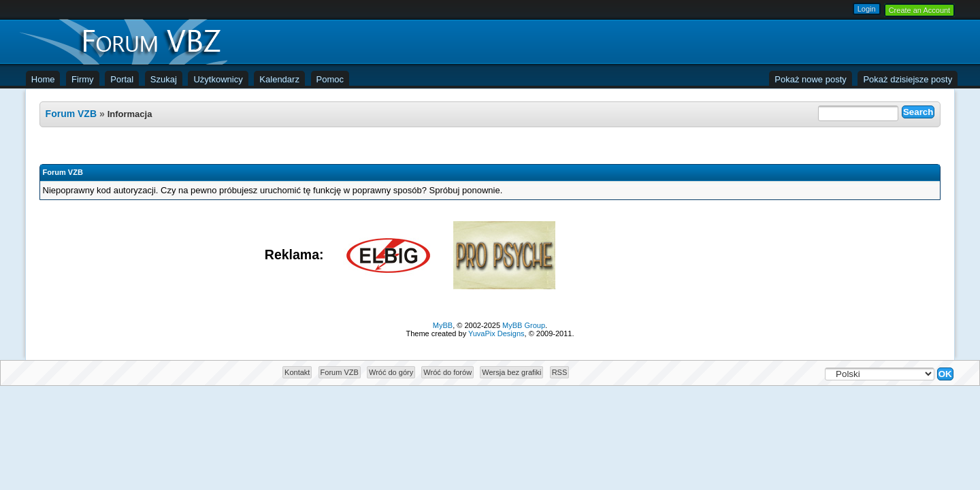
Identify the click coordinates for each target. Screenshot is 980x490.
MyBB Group (524, 325)
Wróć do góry (391, 372)
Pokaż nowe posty (811, 79)
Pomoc (330, 79)
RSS (560, 372)
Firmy (83, 79)
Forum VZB (71, 114)
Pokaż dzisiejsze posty (908, 79)
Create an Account (920, 10)
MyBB (443, 325)
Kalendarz (279, 79)
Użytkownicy (218, 79)
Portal (122, 79)
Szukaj (164, 79)
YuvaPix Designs (496, 333)
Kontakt (297, 372)
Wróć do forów (447, 372)
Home (43, 79)
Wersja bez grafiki (511, 372)
